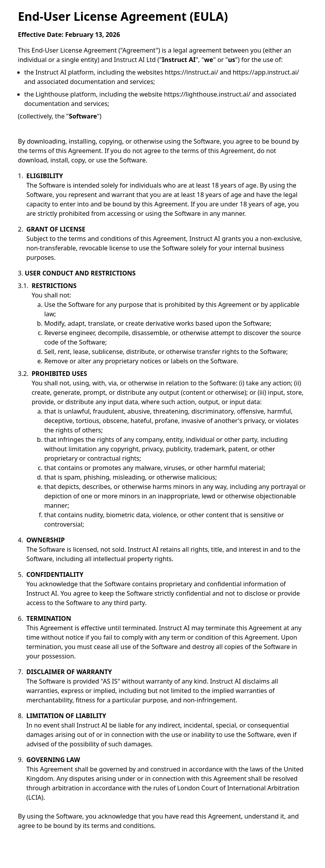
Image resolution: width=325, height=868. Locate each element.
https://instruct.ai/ (191, 72)
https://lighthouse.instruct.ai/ (207, 94)
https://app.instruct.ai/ (266, 72)
